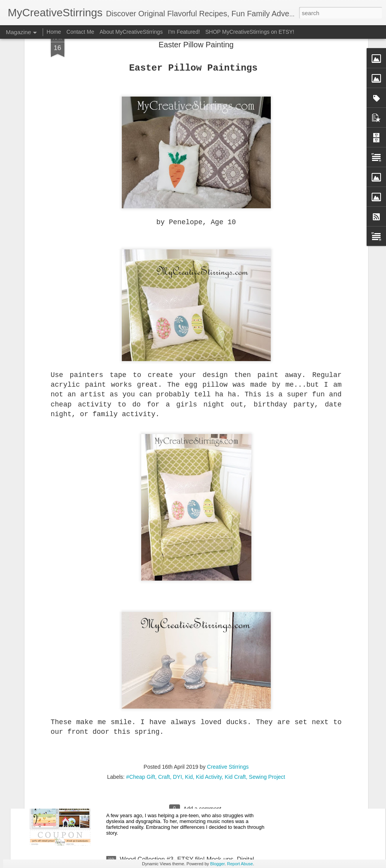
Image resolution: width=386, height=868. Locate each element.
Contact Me (80, 32)
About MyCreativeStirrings (131, 32)
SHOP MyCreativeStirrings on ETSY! (250, 32)
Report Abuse (240, 864)
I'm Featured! (184, 32)
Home (54, 32)
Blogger (217, 864)
